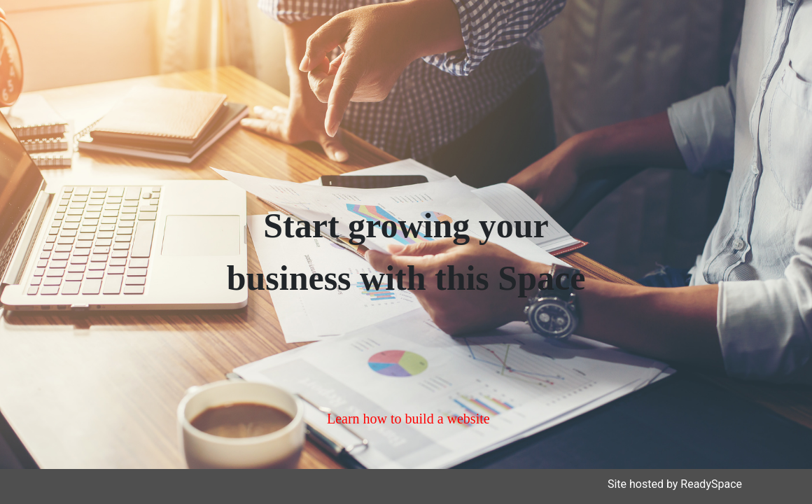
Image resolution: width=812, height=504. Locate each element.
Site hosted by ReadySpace (675, 484)
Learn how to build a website (408, 419)
